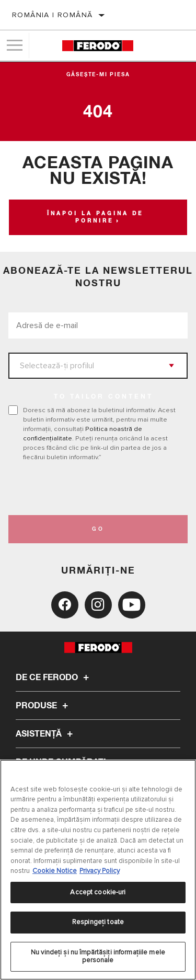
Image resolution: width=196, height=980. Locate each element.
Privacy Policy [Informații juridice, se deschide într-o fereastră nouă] (100, 871)
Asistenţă (46, 734)
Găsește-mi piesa (98, 75)
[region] (98, 870)
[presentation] (96, 488)
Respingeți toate (98, 922)
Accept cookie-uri (98, 892)
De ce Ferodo (54, 678)
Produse (43, 706)
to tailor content (103, 397)
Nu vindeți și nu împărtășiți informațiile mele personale (98, 956)
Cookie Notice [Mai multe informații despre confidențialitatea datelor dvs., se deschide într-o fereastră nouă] (55, 871)
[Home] (97, 46)
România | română (52, 15)
